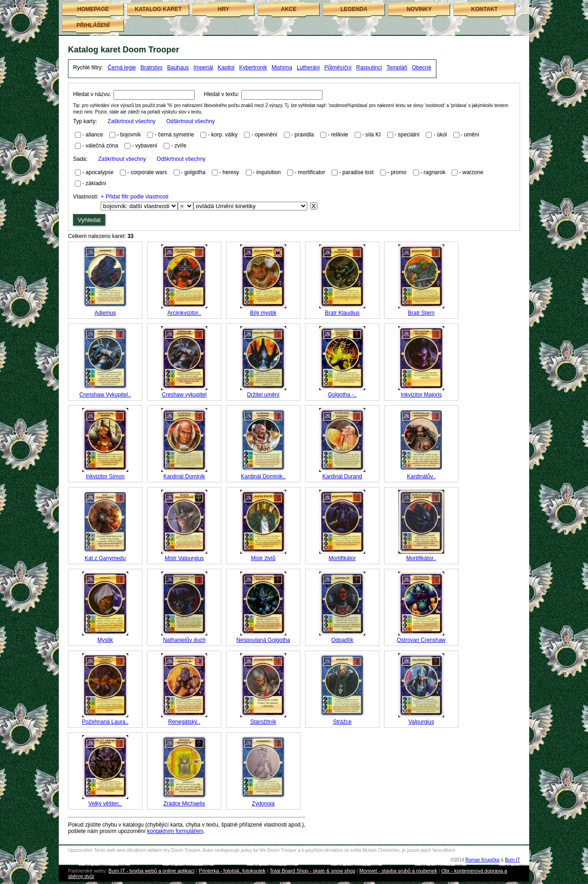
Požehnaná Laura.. (105, 722)
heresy (231, 172)
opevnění (266, 135)
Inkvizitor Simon (105, 476)
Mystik (105, 640)
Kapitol (226, 68)
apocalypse (99, 172)
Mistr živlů (263, 558)
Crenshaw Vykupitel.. (105, 395)
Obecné (422, 68)
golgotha (195, 172)
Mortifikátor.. (421, 558)
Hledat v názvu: (92, 94)
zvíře (181, 146)
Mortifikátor (342, 558)
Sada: (139, 159)
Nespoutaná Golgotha (263, 640)
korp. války (224, 135)
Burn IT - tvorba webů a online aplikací (152, 871)
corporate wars (149, 172)
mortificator (312, 172)
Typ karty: (144, 121)
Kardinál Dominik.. (263, 476)
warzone (473, 172)
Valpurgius (421, 722)
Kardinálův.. (421, 476)
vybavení (146, 146)
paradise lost (358, 172)
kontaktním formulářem (175, 831)
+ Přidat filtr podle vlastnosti (134, 197)
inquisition (269, 172)
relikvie (340, 135)
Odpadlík (342, 640)
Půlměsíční (338, 68)
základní (96, 183)
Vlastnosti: (86, 197)
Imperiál (203, 68)
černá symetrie (176, 135)
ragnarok (434, 172)
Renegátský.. (184, 722)
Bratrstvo (152, 68)
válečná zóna (102, 146)
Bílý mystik (263, 313)
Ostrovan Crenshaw (421, 640)
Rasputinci (369, 68)
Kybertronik (253, 68)
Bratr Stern (421, 313)
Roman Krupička (482, 860)
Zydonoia (263, 804)
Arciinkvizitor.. (184, 313)
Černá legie (122, 68)
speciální (409, 135)
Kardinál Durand (342, 476)
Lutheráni (308, 68)
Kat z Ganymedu (105, 558)
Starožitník (263, 722)
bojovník (131, 135)
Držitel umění (263, 395)
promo (399, 172)
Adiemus (105, 313)
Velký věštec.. (105, 804)
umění (472, 135)
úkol (442, 135)
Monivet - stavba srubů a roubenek (398, 871)
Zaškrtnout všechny (131, 121)
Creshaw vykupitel (184, 395)
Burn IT (512, 860)
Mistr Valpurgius (184, 558)
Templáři (397, 68)
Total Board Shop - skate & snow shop (313, 871)
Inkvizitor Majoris (421, 395)
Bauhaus (178, 68)
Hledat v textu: (222, 94)
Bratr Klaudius (342, 313)
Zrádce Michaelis (184, 804)
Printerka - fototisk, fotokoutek (232, 871)
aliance (94, 135)
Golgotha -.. (342, 395)
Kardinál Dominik (184, 476)
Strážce (342, 722)
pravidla (304, 135)
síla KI (373, 135)
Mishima (282, 68)
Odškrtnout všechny (191, 121)
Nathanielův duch (184, 640)
